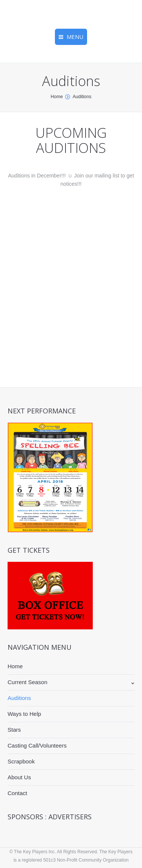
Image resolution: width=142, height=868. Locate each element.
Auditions (19, 698)
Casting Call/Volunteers (37, 745)
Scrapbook (21, 761)
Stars (14, 730)
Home (57, 97)
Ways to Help (24, 714)
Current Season (27, 682)
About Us (19, 777)
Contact (17, 793)
